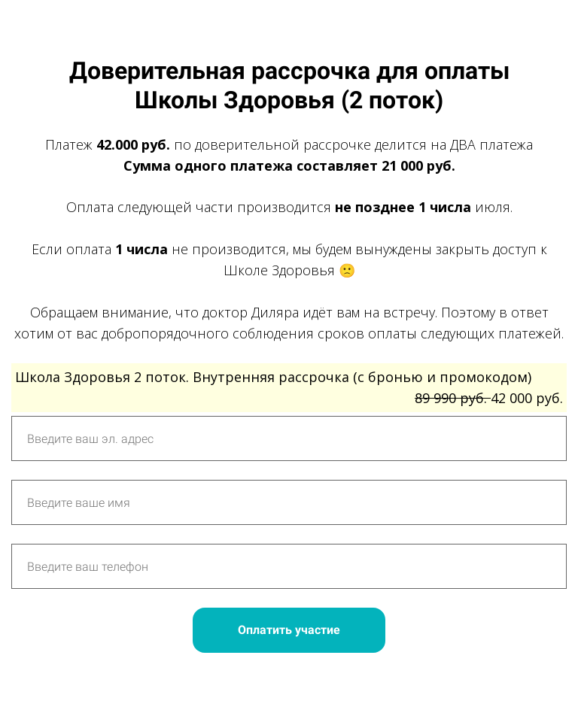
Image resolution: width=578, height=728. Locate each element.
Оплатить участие (289, 630)
